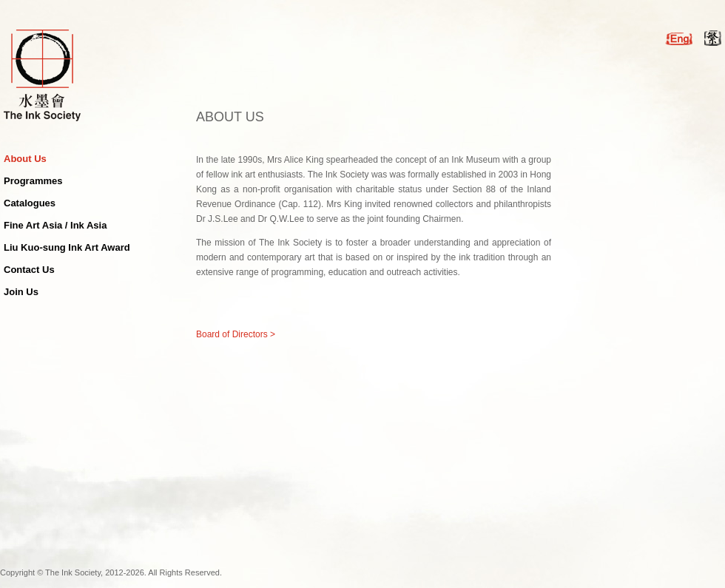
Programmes (33, 181)
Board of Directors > (236, 334)
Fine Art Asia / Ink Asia (55, 225)
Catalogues (30, 203)
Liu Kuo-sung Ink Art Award (67, 247)
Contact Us (29, 270)
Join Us (21, 292)
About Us (25, 159)
